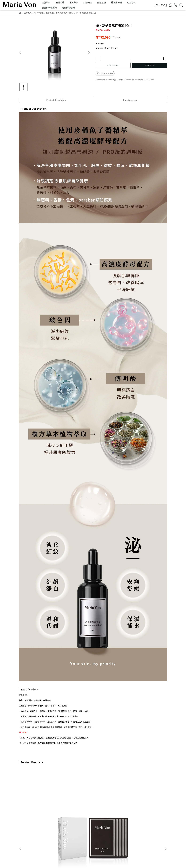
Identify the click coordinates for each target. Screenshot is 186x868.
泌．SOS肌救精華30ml (71, 801)
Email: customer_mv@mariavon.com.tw (37, 843)
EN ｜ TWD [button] (161, 5)
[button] (89, 53)
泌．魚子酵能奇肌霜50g (108, 801)
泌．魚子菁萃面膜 (33, 801)
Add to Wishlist (105, 73)
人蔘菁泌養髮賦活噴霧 (143, 801)
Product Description (56, 100)
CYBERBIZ (74, 861)
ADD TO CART (113, 65)
